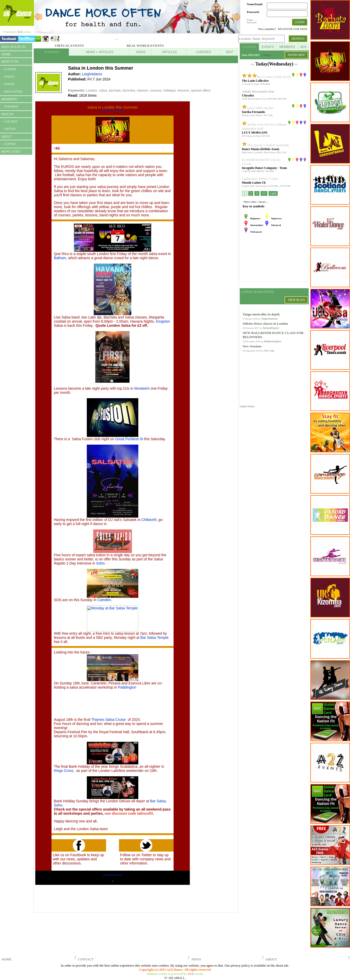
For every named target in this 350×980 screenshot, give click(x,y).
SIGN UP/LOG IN (13, 47)
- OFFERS (9, 84)
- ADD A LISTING (12, 92)
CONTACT (85, 959)
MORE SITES (11, 152)
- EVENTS (8, 77)
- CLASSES (9, 69)
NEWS (195, 959)
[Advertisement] (15, 237)
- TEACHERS (10, 107)
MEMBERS (9, 99)
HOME (6, 54)
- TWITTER (9, 129)
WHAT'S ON (10, 62)
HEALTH (7, 114)
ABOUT (7, 137)
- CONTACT (10, 144)
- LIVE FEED (10, 122)
